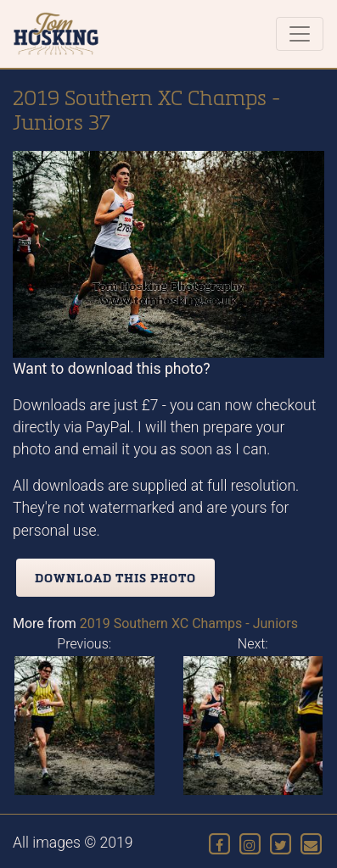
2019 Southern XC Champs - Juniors (189, 623)
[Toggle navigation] (300, 34)
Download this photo (115, 578)
